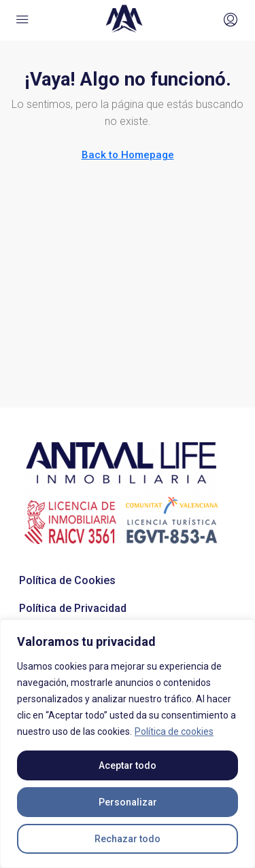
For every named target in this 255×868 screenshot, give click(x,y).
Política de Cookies (67, 580)
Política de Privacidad (73, 608)
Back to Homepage (128, 155)
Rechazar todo (128, 839)
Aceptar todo (128, 765)
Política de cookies (174, 731)
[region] (128, 744)
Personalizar (128, 802)
